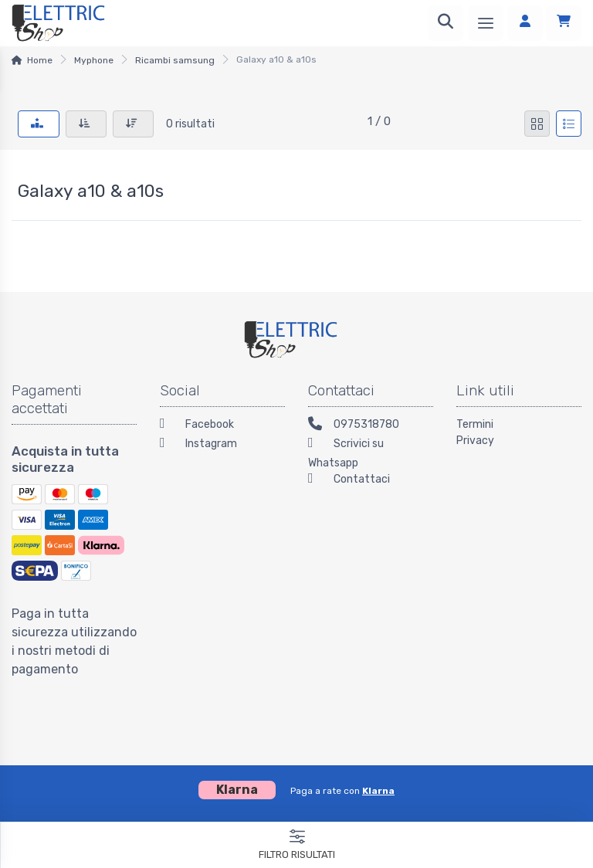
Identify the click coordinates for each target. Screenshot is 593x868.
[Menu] (486, 23)
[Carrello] (564, 23)
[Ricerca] (446, 23)
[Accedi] (525, 23)
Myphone (94, 60)
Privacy (475, 441)
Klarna (378, 791)
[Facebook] (222, 426)
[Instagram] (222, 445)
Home (40, 60)
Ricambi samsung (175, 60)
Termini (475, 424)
